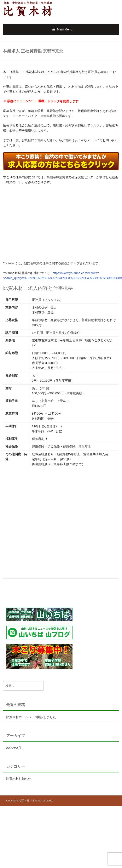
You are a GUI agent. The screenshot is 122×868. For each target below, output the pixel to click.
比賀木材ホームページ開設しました (31, 717)
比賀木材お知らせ (19, 779)
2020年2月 (14, 748)
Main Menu (65, 29)
